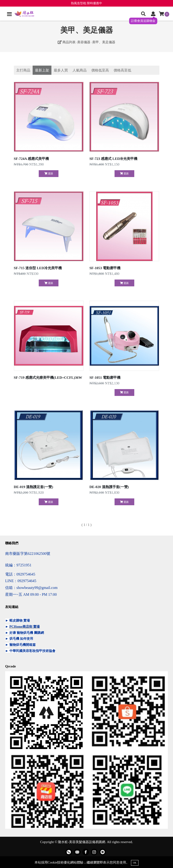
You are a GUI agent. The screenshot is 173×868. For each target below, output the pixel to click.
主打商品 (23, 70)
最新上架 (42, 70)
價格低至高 (100, 70)
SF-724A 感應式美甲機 (31, 159)
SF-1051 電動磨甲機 (105, 377)
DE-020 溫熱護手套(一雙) (109, 487)
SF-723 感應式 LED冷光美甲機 (113, 159)
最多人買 (61, 70)
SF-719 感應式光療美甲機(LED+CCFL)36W (48, 377)
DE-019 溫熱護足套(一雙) (34, 487)
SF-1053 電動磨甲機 (105, 268)
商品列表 (67, 42)
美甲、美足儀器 (104, 42)
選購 (49, 174)
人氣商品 (80, 70)
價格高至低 (122, 70)
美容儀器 (84, 42)
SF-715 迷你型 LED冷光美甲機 (38, 268)
